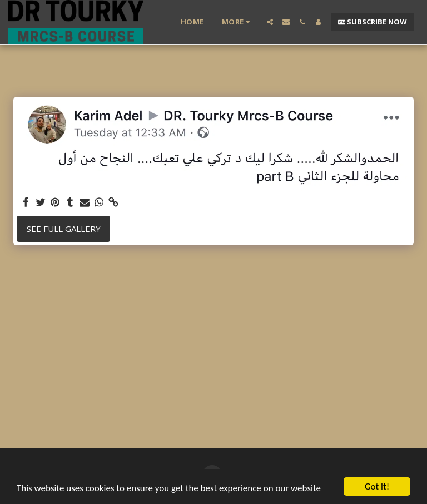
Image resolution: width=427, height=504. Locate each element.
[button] (270, 22)
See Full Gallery (64, 229)
